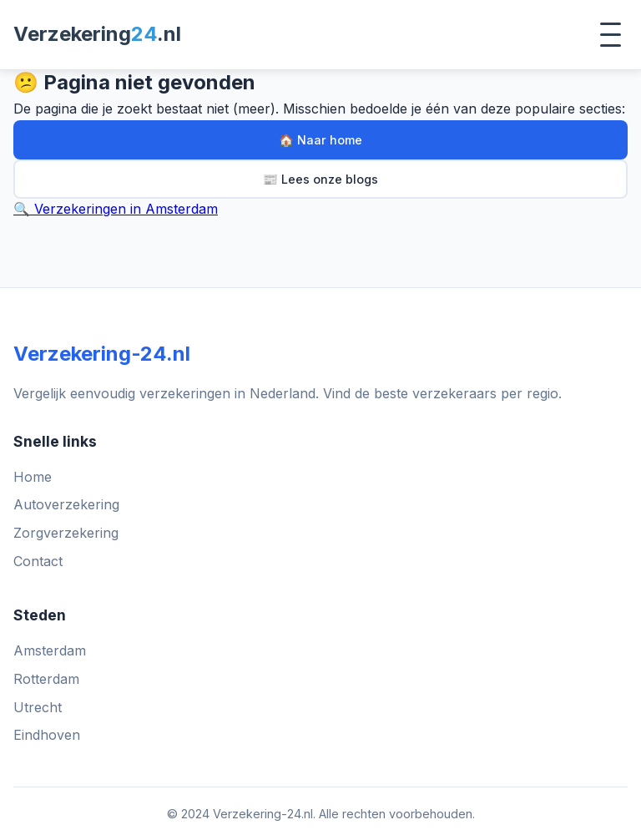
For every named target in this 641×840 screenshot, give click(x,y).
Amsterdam (50, 650)
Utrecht (38, 707)
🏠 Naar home (320, 140)
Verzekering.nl (97, 34)
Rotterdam (46, 679)
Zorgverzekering (66, 533)
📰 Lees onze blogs (320, 179)
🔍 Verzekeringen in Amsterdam (116, 209)
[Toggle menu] (611, 35)
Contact (38, 561)
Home (33, 477)
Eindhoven (47, 735)
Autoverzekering (66, 504)
